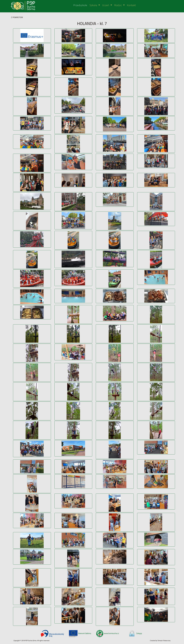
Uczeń (106, 5)
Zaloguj (135, 633)
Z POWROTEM (17, 17)
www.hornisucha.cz (108, 633)
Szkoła (94, 5)
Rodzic (118, 5)
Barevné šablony (80, 633)
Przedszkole (80, 5)
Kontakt (131, 5)
